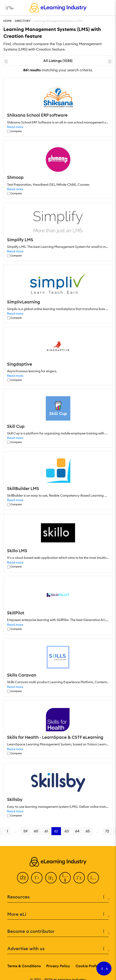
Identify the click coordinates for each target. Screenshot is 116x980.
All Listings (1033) (58, 61)
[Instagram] (93, 878)
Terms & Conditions (24, 966)
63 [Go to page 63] (67, 831)
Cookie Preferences (92, 966)
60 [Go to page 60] (36, 831)
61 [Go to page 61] (46, 831)
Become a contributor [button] (58, 931)
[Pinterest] (79, 878)
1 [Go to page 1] (7, 831)
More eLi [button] (58, 914)
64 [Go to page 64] (77, 831)
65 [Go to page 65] (88, 831)
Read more (15, 127)
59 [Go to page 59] (25, 831)
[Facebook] (23, 878)
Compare (16, 131)
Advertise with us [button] (58, 949)
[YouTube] (65, 878)
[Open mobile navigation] (8, 8)
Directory (23, 21)
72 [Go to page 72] (107, 831)
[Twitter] (37, 878)
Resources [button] (58, 897)
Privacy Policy (58, 966)
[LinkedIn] (51, 878)
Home (8, 21)
